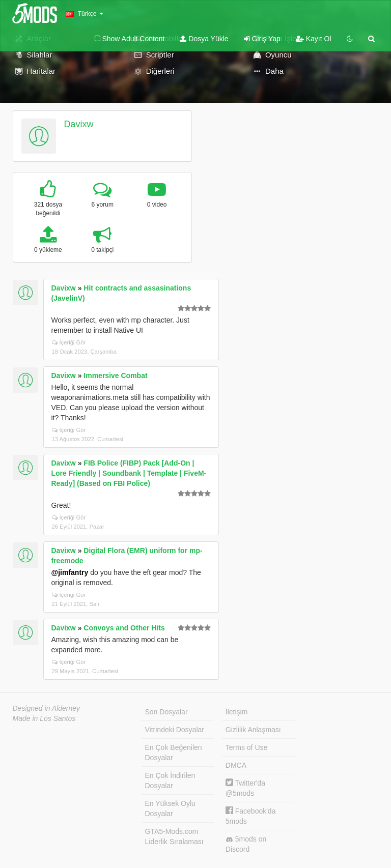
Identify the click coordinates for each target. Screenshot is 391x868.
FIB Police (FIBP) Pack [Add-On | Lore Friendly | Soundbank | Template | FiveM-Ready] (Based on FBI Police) (129, 473)
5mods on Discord (246, 844)
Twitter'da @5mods (245, 788)
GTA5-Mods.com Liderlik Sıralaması (174, 836)
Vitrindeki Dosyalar (175, 730)
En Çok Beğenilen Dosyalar (174, 753)
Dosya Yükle (204, 39)
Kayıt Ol (314, 39)
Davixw (78, 124)
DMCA (236, 765)
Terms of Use (246, 747)
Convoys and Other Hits (124, 628)
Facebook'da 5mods (251, 816)
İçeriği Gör (69, 342)
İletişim (237, 712)
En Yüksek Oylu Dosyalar (170, 808)
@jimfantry (70, 572)
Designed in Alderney (47, 708)
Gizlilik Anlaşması (253, 730)
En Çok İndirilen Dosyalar (170, 780)
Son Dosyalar (166, 712)
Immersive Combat (115, 375)
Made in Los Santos (44, 718)
